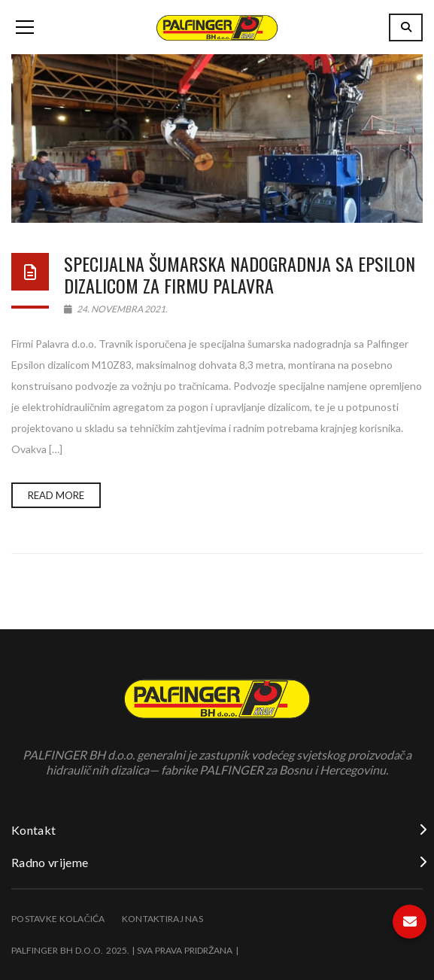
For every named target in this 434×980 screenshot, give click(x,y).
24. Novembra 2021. (116, 309)
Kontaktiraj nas (162, 919)
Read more (56, 495)
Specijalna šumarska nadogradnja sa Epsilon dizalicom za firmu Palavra (240, 274)
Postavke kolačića (58, 919)
